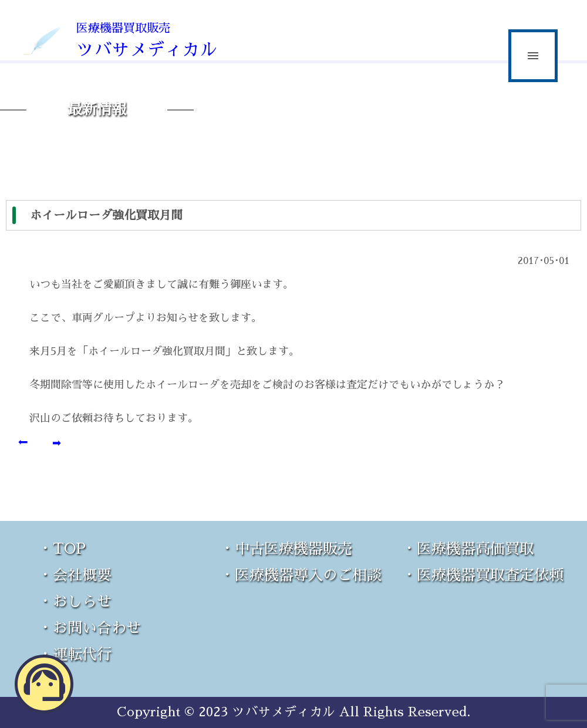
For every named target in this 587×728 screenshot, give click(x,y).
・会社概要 (75, 575)
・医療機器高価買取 (468, 549)
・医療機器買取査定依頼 (483, 575)
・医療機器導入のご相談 (301, 575)
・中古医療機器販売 (286, 549)
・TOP (62, 549)
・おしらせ (75, 602)
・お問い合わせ (90, 628)
